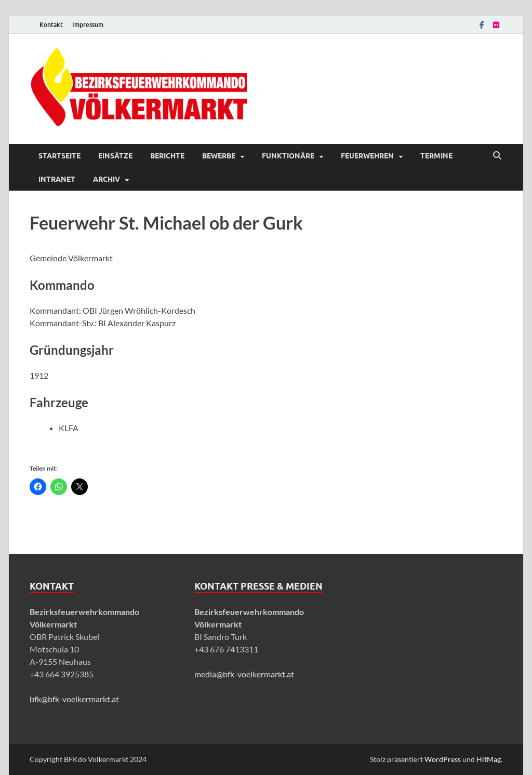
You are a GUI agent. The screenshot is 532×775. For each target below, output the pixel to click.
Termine (436, 156)
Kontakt (51, 25)
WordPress (443, 759)
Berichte (167, 156)
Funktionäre (288, 156)
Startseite (59, 156)
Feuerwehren (367, 156)
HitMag (489, 759)
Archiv (107, 179)
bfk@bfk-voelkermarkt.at (74, 699)
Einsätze (115, 156)
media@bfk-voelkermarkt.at (244, 674)
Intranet (57, 179)
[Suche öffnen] (497, 156)
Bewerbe (219, 156)
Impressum (88, 25)
